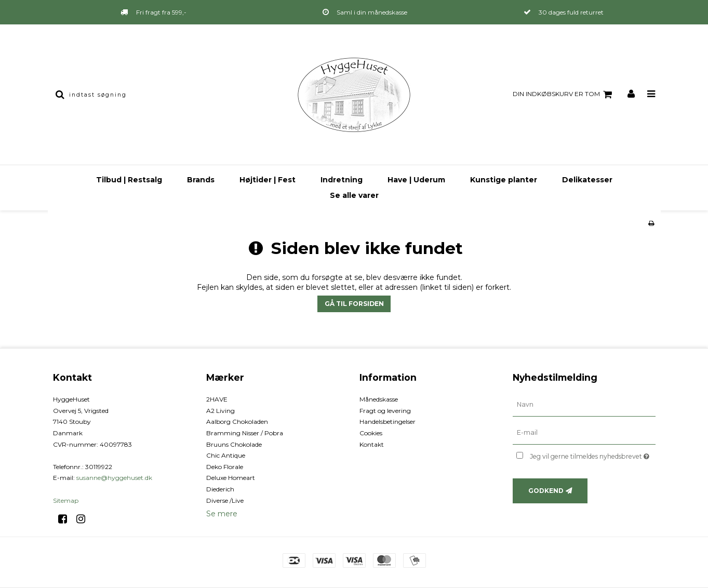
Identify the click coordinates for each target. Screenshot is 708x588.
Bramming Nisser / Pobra (245, 433)
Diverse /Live (225, 500)
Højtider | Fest (268, 180)
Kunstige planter (504, 180)
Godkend (546, 491)
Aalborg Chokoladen (237, 422)
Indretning (342, 180)
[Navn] (584, 405)
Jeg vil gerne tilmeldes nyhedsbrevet (592, 454)
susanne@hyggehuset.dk (114, 478)
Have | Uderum (416, 180)
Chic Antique (226, 455)
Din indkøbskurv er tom (564, 95)
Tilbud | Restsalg (129, 180)
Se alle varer (354, 195)
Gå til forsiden (354, 304)
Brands (201, 180)
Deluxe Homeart (231, 478)
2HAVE (217, 399)
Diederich (220, 489)
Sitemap (66, 500)
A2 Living (221, 411)
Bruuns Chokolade (234, 444)
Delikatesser (587, 180)
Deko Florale (225, 467)
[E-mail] (584, 433)
